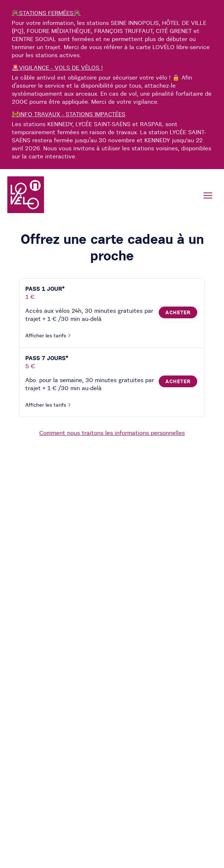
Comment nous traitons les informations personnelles (112, 433)
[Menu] (208, 195)
